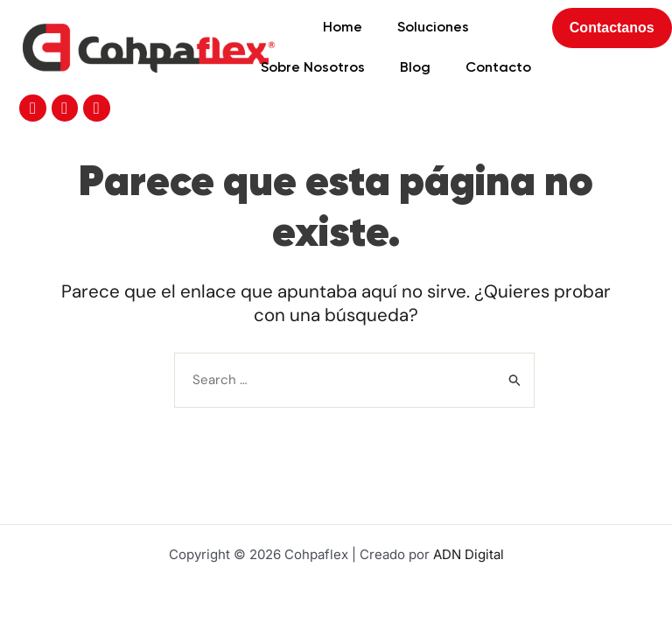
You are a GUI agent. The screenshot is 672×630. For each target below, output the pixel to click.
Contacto (438, 73)
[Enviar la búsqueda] (515, 329)
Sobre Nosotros (252, 73)
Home (282, 33)
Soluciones (373, 33)
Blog (355, 73)
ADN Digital (469, 554)
